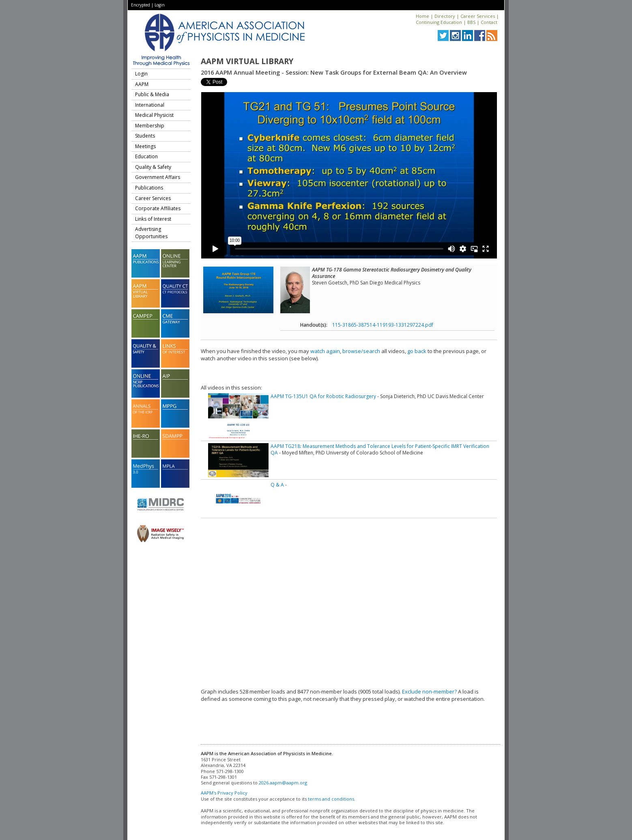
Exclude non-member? (429, 691)
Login (160, 5)
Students (145, 136)
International (150, 105)
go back (417, 351)
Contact (489, 22)
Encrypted (141, 5)
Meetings (145, 146)
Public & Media (152, 94)
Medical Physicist (154, 115)
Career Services (478, 16)
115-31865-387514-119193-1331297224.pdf (383, 325)
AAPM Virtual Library (247, 61)
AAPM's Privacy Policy (224, 793)
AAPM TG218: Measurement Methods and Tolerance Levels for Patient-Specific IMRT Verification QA (380, 449)
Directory (445, 16)
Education (146, 156)
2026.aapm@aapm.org (283, 783)
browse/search (361, 351)
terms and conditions (331, 799)
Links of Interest (153, 219)
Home (422, 16)
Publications (149, 188)
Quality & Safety (153, 167)
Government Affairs (158, 177)
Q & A (277, 485)
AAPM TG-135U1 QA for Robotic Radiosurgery (323, 396)
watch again (325, 351)
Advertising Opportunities (151, 233)
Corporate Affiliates (158, 208)
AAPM (142, 84)
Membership (150, 126)
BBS (471, 22)
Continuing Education (439, 22)
